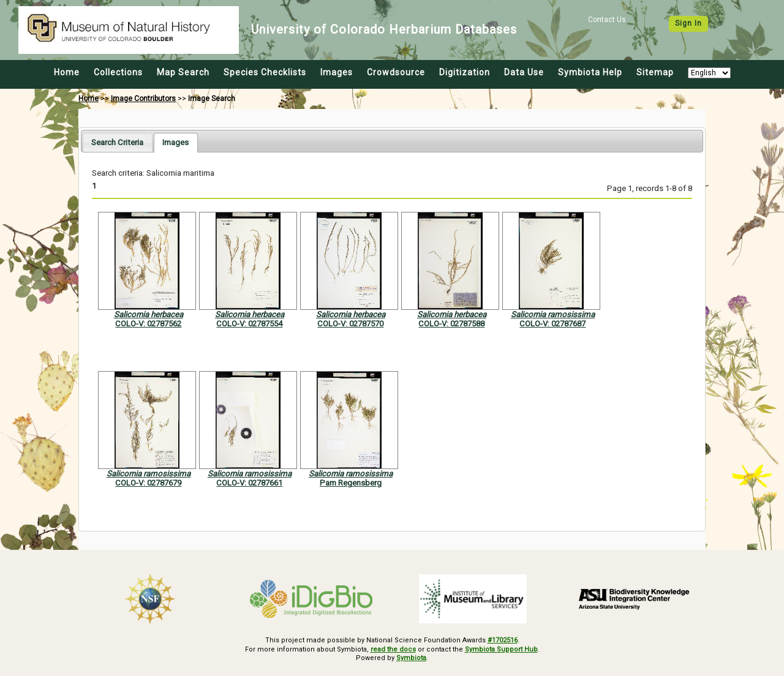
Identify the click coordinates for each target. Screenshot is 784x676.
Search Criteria (117, 142)
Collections (118, 72)
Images (337, 72)
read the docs (393, 649)
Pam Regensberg (351, 483)
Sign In (688, 23)
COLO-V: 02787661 (249, 483)
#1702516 (503, 640)
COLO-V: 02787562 (148, 324)
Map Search (183, 72)
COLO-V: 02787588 (451, 324)
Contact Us (607, 20)
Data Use (524, 72)
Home (67, 72)
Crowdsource (396, 72)
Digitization (465, 72)
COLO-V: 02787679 (148, 483)
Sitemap (655, 72)
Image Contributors (143, 99)
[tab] (117, 142)
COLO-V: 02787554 (249, 324)
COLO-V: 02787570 (350, 324)
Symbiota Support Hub (501, 649)
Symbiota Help (590, 72)
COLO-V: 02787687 (552, 324)
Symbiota (411, 658)
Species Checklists (265, 72)
